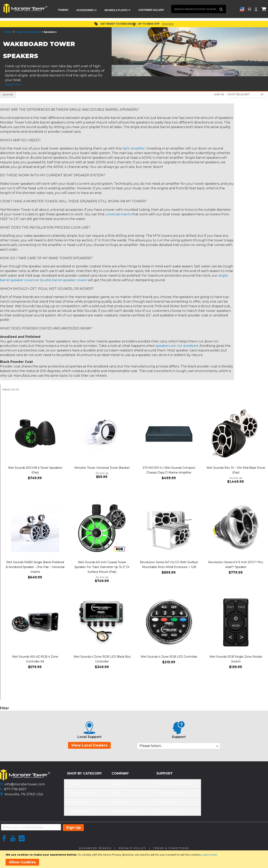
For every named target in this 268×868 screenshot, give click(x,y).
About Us (119, 785)
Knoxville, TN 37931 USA (24, 796)
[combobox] (199, 9)
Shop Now (168, 25)
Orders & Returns (170, 794)
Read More (14, 86)
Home (8, 34)
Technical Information (174, 785)
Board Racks (77, 804)
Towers (73, 785)
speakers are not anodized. (177, 348)
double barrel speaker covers (63, 282)
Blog (115, 794)
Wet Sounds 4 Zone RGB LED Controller (169, 658)
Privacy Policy (132, 850)
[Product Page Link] (35, 436)
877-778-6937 (15, 791)
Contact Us (120, 804)
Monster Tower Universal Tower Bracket (102, 470)
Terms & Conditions (171, 850)
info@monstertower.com (25, 786)
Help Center (166, 804)
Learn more (209, 855)
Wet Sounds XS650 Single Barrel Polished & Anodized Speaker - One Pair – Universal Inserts (35, 569)
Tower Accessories (28, 34)
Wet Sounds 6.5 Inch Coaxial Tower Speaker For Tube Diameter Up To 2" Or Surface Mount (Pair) (102, 569)
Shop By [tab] (8, 96)
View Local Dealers (89, 747)
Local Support (168, 813)
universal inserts (118, 216)
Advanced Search (95, 850)
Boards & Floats (79, 813)
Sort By (219, 96)
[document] (135, 859)
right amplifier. (134, 150)
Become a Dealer (125, 813)
